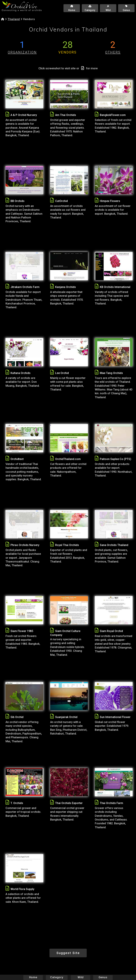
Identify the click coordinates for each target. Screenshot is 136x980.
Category (57, 977)
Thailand (14, 19)
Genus (103, 977)
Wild (80, 977)
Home (33, 977)
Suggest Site (68, 953)
